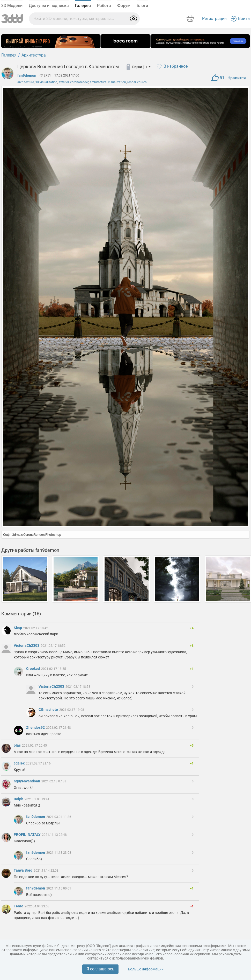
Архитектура (34, 55)
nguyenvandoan (27, 781)
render (132, 82)
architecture (26, 82)
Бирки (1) (142, 67)
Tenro (19, 906)
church (142, 82)
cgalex (20, 763)
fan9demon (27, 75)
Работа (104, 6)
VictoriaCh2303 (27, 645)
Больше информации (146, 969)
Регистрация (214, 19)
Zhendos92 (36, 727)
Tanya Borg (23, 870)
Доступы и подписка (49, 6)
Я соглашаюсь (100, 969)
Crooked (33, 669)
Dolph (19, 799)
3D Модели (12, 6)
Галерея (83, 6)
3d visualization (46, 82)
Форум (124, 6)
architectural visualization (108, 82)
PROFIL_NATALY (28, 835)
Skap (18, 628)
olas (18, 745)
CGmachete (49, 710)
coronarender (79, 82)
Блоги (142, 6)
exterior (64, 82)
